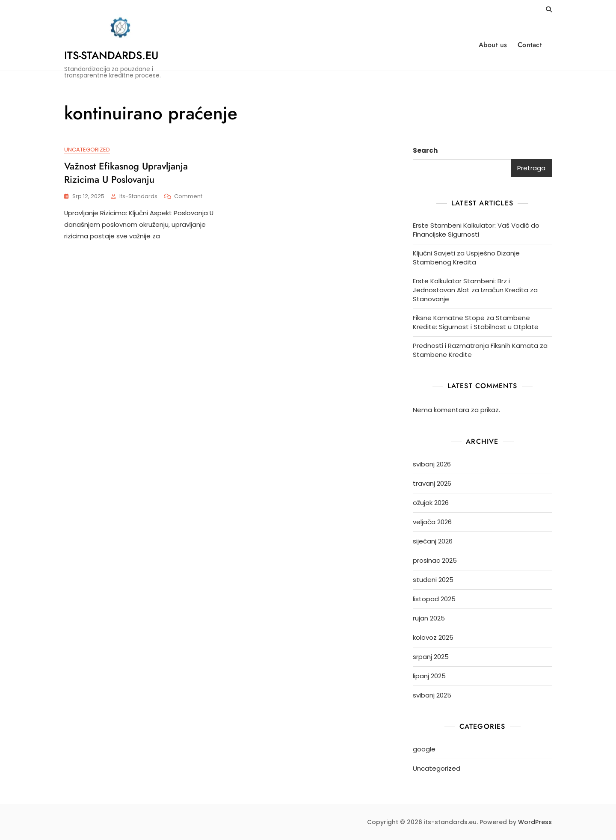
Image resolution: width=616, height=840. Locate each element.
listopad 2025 (434, 599)
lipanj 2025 (429, 676)
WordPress (535, 822)
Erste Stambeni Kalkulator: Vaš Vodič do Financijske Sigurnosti (476, 230)
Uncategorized (87, 150)
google (424, 749)
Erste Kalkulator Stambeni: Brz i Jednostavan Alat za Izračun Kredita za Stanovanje (475, 290)
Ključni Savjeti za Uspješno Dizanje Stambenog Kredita (466, 258)
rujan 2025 (429, 618)
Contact (530, 45)
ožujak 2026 (431, 503)
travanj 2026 (432, 483)
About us (493, 45)
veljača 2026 (432, 522)
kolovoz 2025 (433, 637)
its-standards (138, 196)
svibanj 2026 (432, 464)
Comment (188, 197)
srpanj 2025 (431, 657)
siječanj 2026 (433, 541)
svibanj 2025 (432, 695)
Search (425, 150)
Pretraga (531, 168)
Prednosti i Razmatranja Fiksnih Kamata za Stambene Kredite (480, 350)
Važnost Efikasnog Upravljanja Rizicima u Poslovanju (126, 173)
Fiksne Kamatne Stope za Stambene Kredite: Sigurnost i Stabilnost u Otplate (476, 322)
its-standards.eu (111, 55)
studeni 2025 (433, 580)
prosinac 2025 (435, 560)
